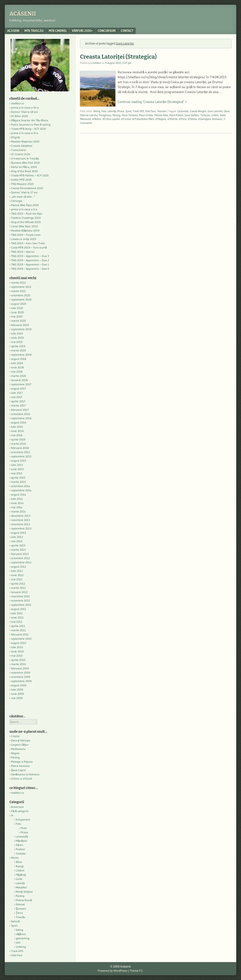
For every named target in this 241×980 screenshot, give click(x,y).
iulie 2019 (17, 333)
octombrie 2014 (21, 486)
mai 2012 (17, 579)
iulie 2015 (17, 465)
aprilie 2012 (18, 584)
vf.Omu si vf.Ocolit (22, 779)
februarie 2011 (20, 634)
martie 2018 (18, 376)
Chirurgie (17, 201)
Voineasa (217, 119)
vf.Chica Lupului (111, 119)
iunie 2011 (17, 617)
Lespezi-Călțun (20, 745)
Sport (129, 111)
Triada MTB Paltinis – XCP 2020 (30, 175)
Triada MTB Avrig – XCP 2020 (28, 129)
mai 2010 (17, 656)
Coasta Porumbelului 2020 (27, 188)
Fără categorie (20, 811)
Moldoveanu (18, 749)
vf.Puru (183, 119)
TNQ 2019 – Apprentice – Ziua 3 (30, 256)
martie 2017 (18, 405)
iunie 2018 (17, 367)
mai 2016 (17, 435)
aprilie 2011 (18, 626)
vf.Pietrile (173, 119)
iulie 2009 (17, 689)
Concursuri (107, 31)
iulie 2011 (17, 613)
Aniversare (17, 807)
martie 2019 (18, 350)
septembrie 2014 (21, 490)
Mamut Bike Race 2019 (25, 205)
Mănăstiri (21, 841)
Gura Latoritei (215, 111)
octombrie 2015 (21, 452)
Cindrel (15, 736)
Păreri (19, 845)
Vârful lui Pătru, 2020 (24, 167)
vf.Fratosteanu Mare (143, 119)
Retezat (20, 904)
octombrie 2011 (20, 600)
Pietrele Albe (161, 115)
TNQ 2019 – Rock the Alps (27, 213)
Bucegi (20, 866)
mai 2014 (17, 507)
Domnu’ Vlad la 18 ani (24, 112)
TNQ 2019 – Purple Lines (26, 235)
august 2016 (19, 422)
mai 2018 (17, 372)
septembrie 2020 (21, 299)
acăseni (13, 31)
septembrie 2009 (21, 681)
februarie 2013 (20, 554)
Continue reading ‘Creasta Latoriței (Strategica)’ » (152, 102)
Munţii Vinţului (24, 892)
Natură (15, 921)
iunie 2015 (17, 469)
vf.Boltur (97, 119)
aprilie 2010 (18, 660)
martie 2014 (18, 511)
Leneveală (22, 836)
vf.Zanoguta (204, 119)
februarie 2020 (20, 325)
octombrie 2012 (20, 558)
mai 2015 (17, 473)
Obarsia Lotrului (89, 115)
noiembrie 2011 (20, 596)
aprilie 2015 (18, 478)
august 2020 (19, 304)
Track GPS (138, 111)
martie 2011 (18, 630)
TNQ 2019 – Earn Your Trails (28, 243)
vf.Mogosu (161, 119)
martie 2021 (18, 291)
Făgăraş (21, 875)
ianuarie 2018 (19, 380)
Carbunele (183, 111)
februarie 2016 (20, 448)
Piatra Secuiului (20, 766)
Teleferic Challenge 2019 (26, 218)
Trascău (20, 917)
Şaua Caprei (18, 770)
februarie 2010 (20, 668)
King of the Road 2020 (24, 171)
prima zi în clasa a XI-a (24, 133)
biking (97, 111)
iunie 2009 (17, 694)
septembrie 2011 (21, 605)
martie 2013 (18, 550)
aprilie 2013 (18, 545)
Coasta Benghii (198, 111)
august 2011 (19, 609)
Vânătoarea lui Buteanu (25, 774)
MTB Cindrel (58, 31)
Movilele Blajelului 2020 (25, 141)
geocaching (23, 938)
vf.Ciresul (126, 119)
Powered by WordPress (112, 971)
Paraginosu (105, 115)
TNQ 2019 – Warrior (23, 252)
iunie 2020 (17, 312)
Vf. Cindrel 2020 (21, 154)
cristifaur (96, 63)
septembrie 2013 (21, 528)
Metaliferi (21, 887)
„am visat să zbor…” (23, 197)
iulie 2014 (17, 499)
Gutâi (19, 879)
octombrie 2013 (20, 524)
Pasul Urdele (146, 115)
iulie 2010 (17, 647)
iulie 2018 (17, 363)
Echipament (23, 819)
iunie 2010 (17, 651)
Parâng (15, 757)
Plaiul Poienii (176, 115)
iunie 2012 (17, 575)
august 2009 (19, 685)
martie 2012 (18, 588)
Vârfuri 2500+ (82, 31)
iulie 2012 (17, 571)
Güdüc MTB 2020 (21, 180)
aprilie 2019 (18, 346)
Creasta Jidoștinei (22, 146)
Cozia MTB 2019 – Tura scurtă (29, 247)
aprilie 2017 (18, 401)
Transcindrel (18, 150)
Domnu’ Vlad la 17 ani (24, 192)
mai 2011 (17, 622)
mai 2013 (17, 541)
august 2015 (19, 461)
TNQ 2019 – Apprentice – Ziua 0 (30, 269)
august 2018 (19, 359)
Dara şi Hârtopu (21, 740)
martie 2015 (18, 482)
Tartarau (205, 115)
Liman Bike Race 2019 (24, 226)
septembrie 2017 (21, 384)
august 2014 (19, 494)
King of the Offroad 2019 (26, 222)
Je (12, 815)
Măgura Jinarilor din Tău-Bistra (30, 120)
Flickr (24, 828)
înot (18, 942)
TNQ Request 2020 (22, 184)
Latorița (112, 111)
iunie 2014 (17, 503)
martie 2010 (18, 664)
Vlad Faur (151, 111)
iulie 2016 (17, 427)
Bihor (19, 862)
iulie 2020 (17, 308)
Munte (15, 858)
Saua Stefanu (192, 115)
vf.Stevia (192, 119)
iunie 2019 (17, 338)
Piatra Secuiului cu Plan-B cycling (31, 124)
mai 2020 (17, 316)
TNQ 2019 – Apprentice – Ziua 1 (30, 264)
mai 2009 (17, 698)
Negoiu (15, 753)
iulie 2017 (17, 393)
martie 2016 (18, 444)
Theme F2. (137, 971)
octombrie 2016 (21, 414)
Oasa (227, 111)
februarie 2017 (20, 410)
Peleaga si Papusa (22, 762)
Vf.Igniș (15, 137)
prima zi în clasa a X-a (24, 209)
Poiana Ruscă (24, 900)
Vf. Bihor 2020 (20, 116)
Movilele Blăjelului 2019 (25, 230)
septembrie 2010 (21, 639)
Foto (104, 111)
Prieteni (20, 849)
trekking (21, 947)
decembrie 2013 (21, 516)
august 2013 (19, 533)
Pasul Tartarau (130, 115)
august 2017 (19, 388)
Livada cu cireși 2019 (24, 239)
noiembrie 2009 (21, 673)
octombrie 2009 (21, 677)
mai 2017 (17, 397)
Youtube (161, 111)
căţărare (21, 934)
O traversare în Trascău (25, 158)
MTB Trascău (34, 31)
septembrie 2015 (21, 456)
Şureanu (21, 909)
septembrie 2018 (21, 355)
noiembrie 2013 (20, 520)
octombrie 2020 (21, 295)
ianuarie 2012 (19, 592)
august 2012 (19, 567)
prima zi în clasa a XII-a (25, 108)
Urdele (215, 115)
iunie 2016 (17, 431)
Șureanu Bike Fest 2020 (26, 163)
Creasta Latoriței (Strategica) (118, 57)
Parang (116, 115)
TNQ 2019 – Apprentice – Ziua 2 (30, 260)
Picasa (121, 111)
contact (127, 31)
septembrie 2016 (21, 418)
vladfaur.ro (18, 103)
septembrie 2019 (21, 329)
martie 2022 (18, 283)
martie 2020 (18, 321)
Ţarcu (19, 913)
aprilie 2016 (18, 439)
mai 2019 (17, 342)
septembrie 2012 (21, 562)
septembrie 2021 (21, 287)
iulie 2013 (17, 537)
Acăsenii (23, 14)
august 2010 (19, 643)
